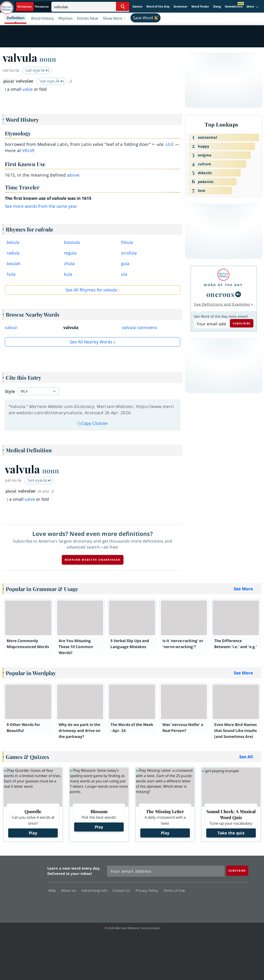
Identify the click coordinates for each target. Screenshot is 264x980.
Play (33, 833)
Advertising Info (96, 890)
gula (125, 264)
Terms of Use (174, 890)
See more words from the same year (41, 206)
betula (13, 242)
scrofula (129, 253)
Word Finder (200, 6)
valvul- (11, 327)
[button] (253, 7)
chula (69, 264)
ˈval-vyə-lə (37, 70)
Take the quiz (231, 833)
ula (124, 274)
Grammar (180, 6)
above (73, 175)
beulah (14, 264)
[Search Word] (123, 6)
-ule (169, 144)
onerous (221, 294)
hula (11, 274)
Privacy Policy (148, 890)
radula (13, 253)
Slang (217, 6)
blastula (72, 242)
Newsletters (234, 6)
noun (48, 59)
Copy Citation (92, 423)
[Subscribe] (237, 871)
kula (68, 274)
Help (53, 890)
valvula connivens (139, 327)
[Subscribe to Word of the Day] (211, 324)
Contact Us (123, 890)
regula (70, 253)
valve (28, 89)
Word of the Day (158, 6)
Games (137, 6)
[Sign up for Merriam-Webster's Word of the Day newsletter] (166, 871)
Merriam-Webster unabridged (93, 560)
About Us (70, 890)
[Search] (90, 6)
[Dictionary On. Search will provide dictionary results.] (33, 7)
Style (10, 391)
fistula (127, 242)
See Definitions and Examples (222, 304)
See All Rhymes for (91, 290)
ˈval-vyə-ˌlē (52, 81)
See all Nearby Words (91, 342)
